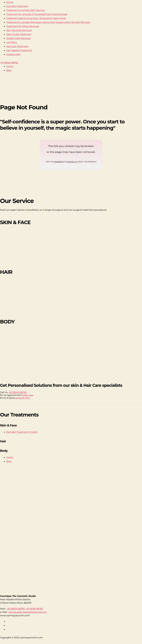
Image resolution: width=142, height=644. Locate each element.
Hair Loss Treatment (17, 46)
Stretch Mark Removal (18, 38)
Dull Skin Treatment (17, 6)
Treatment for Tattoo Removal (23, 26)
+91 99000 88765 (17, 392)
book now (28, 395)
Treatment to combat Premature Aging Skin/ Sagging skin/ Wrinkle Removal (48, 22)
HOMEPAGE (59, 162)
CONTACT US (72, 162)
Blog (9, 70)
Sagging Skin (13, 54)
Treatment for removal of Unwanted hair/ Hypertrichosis (37, 14)
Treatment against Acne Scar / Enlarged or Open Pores (36, 18)
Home (10, 2)
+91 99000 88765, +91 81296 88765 (25, 609)
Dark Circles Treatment (19, 34)
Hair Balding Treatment (19, 50)
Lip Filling (12, 42)
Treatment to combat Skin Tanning (25, 10)
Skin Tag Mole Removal (19, 30)
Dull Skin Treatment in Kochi (22, 432)
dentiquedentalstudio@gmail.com (28, 612)
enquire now (23, 398)
